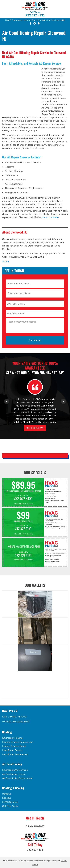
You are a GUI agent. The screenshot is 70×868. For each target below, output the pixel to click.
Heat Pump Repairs (12, 750)
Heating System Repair (14, 746)
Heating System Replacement (18, 742)
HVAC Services (10, 802)
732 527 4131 (35, 16)
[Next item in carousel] (63, 401)
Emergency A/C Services (15, 770)
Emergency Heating (12, 738)
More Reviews (35, 428)
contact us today (50, 217)
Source (6, 261)
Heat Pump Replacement (15, 754)
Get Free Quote (10, 806)
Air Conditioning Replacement (17, 778)
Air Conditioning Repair (14, 774)
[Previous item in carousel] (7, 401)
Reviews (7, 794)
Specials (7, 798)
